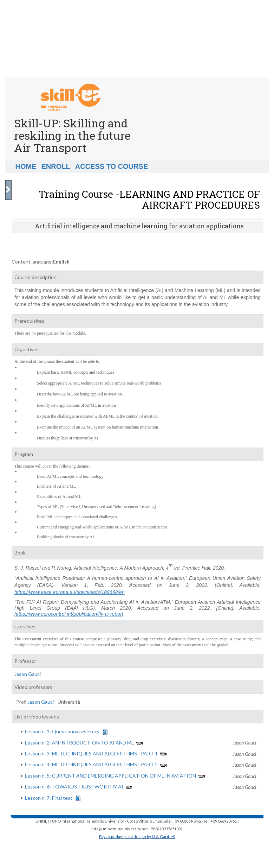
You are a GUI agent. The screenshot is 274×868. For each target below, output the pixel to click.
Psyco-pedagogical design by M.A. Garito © (137, 837)
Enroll (56, 166)
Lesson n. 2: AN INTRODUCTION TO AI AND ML (79, 743)
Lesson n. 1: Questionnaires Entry (62, 731)
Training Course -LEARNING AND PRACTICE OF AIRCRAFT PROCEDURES (149, 199)
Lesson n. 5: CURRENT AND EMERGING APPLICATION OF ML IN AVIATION (110, 776)
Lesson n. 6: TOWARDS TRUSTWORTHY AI (74, 787)
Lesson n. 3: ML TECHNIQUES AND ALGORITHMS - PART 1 (91, 753)
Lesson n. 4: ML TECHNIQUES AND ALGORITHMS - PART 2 (91, 764)
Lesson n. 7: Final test (49, 798)
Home (26, 166)
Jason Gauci (28, 674)
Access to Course (112, 166)
